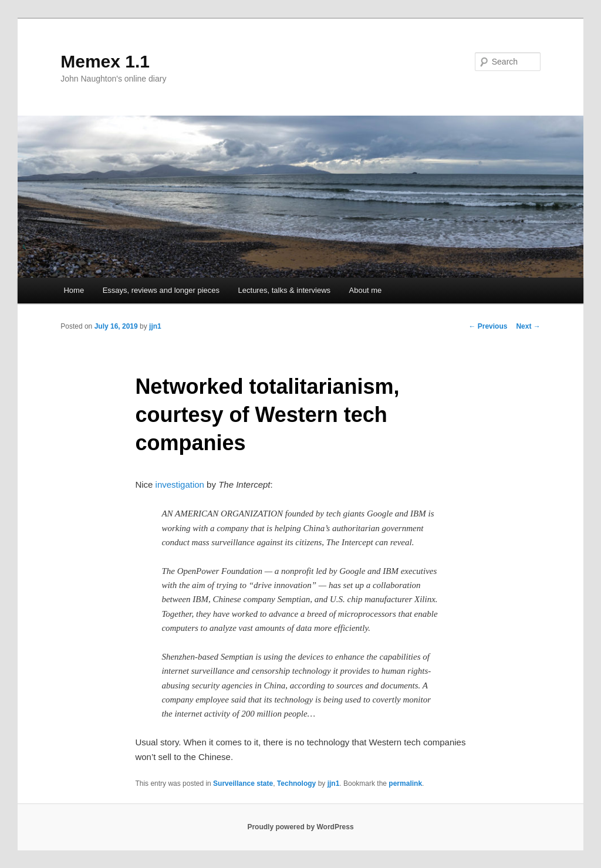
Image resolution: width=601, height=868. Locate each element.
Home (74, 290)
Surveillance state (243, 783)
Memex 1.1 (105, 61)
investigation (180, 484)
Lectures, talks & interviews (285, 290)
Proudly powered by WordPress (300, 827)
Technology (296, 783)
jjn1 (155, 326)
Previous (488, 326)
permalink (405, 783)
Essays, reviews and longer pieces (161, 290)
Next (528, 326)
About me (366, 290)
